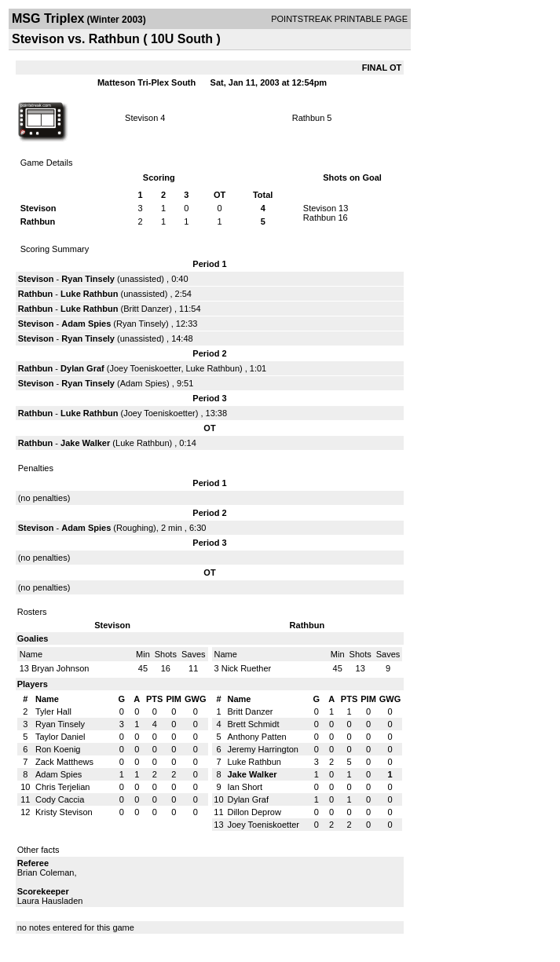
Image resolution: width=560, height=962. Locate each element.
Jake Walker (85, 443)
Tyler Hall (53, 711)
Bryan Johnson (60, 668)
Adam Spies (86, 324)
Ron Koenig (58, 749)
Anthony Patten (256, 737)
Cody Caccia (60, 799)
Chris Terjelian (63, 787)
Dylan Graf (82, 368)
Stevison (141, 118)
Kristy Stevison (64, 812)
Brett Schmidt (253, 724)
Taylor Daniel (60, 737)
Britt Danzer (146, 309)
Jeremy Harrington (262, 749)
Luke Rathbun (89, 294)
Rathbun (309, 118)
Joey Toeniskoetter (145, 368)
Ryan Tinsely (88, 279)
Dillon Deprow (254, 812)
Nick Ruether (247, 668)
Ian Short (245, 787)
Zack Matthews (64, 762)
